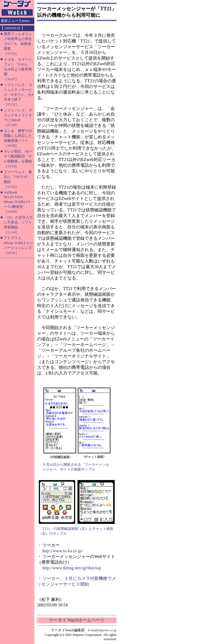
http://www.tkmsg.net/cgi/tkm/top (72, 568)
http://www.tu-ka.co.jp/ (63, 551)
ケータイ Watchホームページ (77, 620)
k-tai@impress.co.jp (102, 630)
